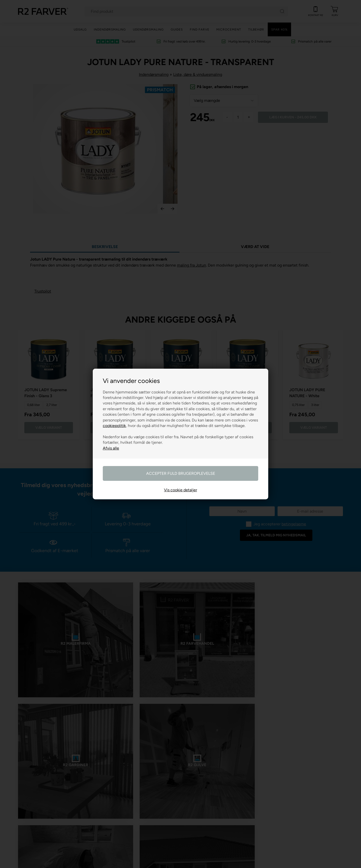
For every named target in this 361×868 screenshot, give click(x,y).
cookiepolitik (114, 426)
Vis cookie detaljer (180, 490)
